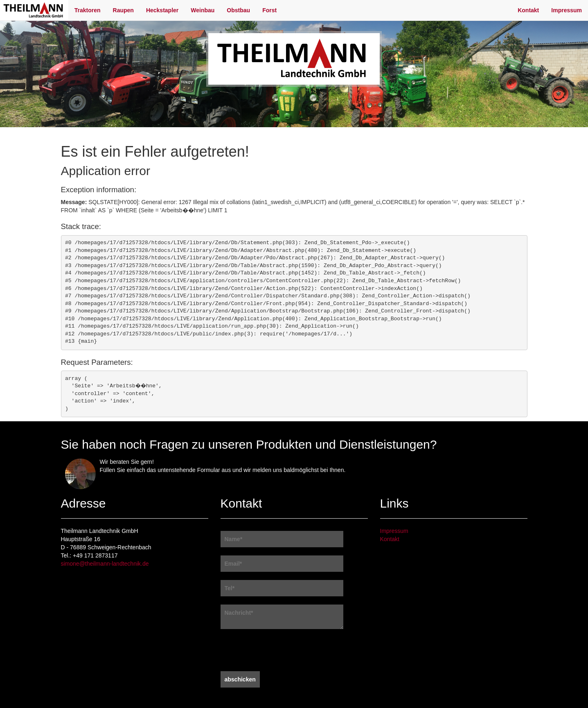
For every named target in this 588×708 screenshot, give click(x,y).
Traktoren (88, 10)
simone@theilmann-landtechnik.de (105, 564)
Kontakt (528, 10)
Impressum (567, 10)
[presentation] (283, 651)
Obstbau (238, 10)
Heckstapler (162, 10)
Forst (269, 10)
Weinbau (203, 10)
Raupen (123, 10)
